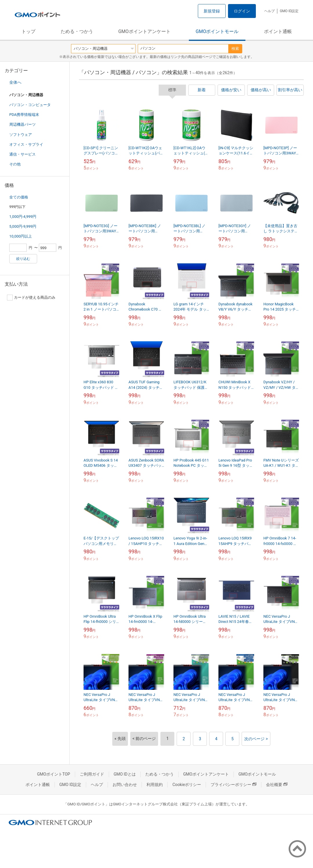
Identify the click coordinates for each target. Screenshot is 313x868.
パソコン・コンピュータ (30, 105)
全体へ (15, 82)
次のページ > (256, 739)
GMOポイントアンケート (144, 31)
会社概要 (277, 785)
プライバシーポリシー (234, 785)
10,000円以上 (21, 236)
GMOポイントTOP (54, 774)
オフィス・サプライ (26, 144)
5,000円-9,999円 (23, 226)
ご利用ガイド (92, 774)
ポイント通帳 (278, 31)
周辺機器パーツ (22, 124)
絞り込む (23, 259)
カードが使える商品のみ (31, 298)
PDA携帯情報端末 (24, 115)
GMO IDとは (125, 774)
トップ (28, 31)
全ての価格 (19, 197)
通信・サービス (22, 154)
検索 (235, 49)
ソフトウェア (21, 135)
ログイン (242, 11)
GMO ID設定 (289, 11)
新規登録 (212, 11)
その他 (15, 164)
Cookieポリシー (187, 785)
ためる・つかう (77, 31)
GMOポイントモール (217, 31)
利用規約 (155, 785)
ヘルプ (269, 11)
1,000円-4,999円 (23, 217)
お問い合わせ (125, 785)
